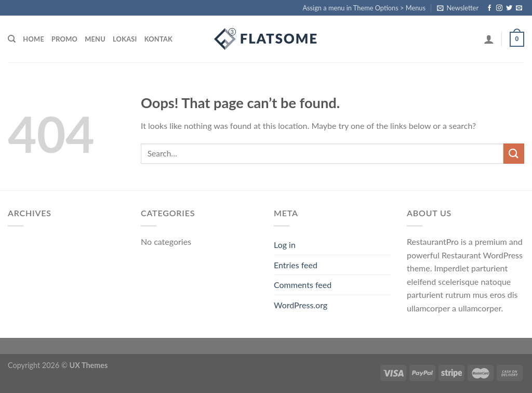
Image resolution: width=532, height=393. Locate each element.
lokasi (125, 39)
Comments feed (303, 285)
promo (64, 39)
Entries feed (296, 265)
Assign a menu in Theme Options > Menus (364, 8)
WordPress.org (301, 305)
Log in (285, 245)
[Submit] (514, 154)
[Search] (12, 39)
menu (95, 39)
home (34, 39)
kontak (158, 39)
